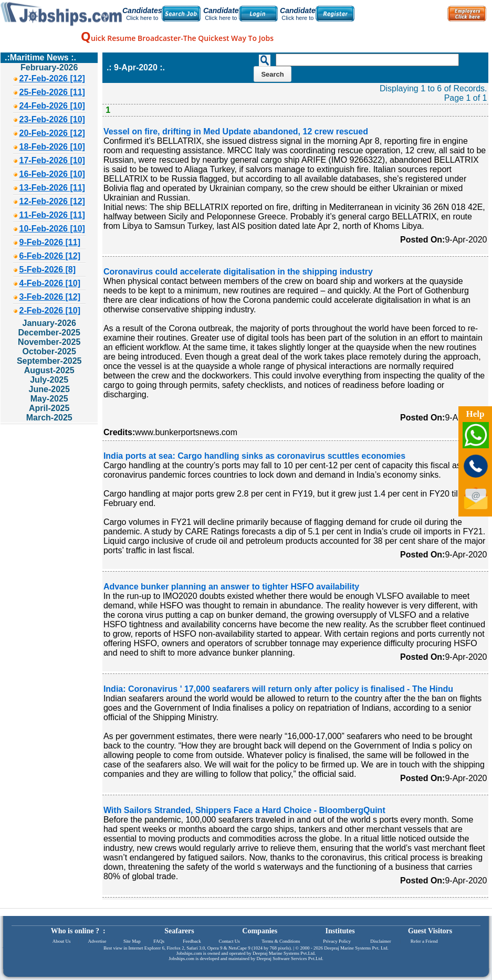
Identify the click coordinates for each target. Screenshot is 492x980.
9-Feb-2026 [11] (50, 242)
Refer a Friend (424, 941)
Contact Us (229, 941)
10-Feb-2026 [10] (52, 229)
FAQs (159, 941)
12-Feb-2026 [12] (52, 201)
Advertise (97, 941)
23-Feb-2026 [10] (52, 119)
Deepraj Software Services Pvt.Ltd (290, 958)
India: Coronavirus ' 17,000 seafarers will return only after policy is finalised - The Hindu (278, 689)
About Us (62, 941)
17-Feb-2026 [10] (52, 160)
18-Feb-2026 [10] (52, 147)
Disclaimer (381, 941)
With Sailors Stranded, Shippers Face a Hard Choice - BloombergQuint (244, 810)
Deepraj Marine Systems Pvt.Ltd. (284, 953)
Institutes (340, 931)
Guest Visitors (430, 931)
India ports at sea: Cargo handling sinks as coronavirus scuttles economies (254, 456)
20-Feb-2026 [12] (52, 133)
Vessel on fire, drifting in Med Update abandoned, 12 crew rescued (236, 131)
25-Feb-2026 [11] (52, 92)
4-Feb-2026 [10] (50, 283)
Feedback (192, 941)
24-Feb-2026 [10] (52, 106)
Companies (260, 931)
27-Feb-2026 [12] (52, 78)
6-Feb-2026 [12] (50, 256)
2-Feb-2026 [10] (50, 310)
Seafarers (179, 931)
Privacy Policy (337, 941)
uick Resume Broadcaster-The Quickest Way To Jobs (177, 38)
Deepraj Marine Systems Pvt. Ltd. (356, 948)
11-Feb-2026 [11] (52, 215)
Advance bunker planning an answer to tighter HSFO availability (231, 587)
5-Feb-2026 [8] (48, 270)
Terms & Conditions (281, 941)
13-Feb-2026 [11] (52, 188)
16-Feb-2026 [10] (52, 174)
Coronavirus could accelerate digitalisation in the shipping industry (238, 272)
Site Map (132, 941)
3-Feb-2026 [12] (50, 297)
